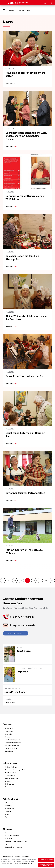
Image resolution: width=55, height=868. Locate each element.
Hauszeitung (9, 838)
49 (15, 580)
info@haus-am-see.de (23, 625)
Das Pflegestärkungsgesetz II (15, 770)
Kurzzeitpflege (10, 775)
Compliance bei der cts (13, 748)
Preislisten (8, 787)
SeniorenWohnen (11, 767)
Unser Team (9, 751)
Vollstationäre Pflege (12, 773)
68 (52, 580)
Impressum (7, 856)
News (28, 10)
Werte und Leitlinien (12, 745)
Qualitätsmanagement (12, 740)
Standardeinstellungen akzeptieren (46, 865)
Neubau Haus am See (12, 836)
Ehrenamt (8, 811)
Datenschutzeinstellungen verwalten (46, 860)
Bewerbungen (9, 808)
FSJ (6, 817)
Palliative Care (10, 731)
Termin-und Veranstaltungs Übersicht (17, 841)
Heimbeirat (8, 737)
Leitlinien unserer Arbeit (13, 742)
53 (40, 580)
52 (34, 580)
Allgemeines (9, 728)
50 (21, 580)
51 (28, 580)
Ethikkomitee (9, 784)
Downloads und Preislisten (14, 847)
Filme (7, 844)
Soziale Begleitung (11, 778)
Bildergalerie (9, 734)
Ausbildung (9, 806)
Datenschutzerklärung (21, 856)
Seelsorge (8, 781)
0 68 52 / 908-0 (22, 617)
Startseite (10, 10)
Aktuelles (20, 10)
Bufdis (7, 814)
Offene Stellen (10, 803)
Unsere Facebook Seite (16, 633)
